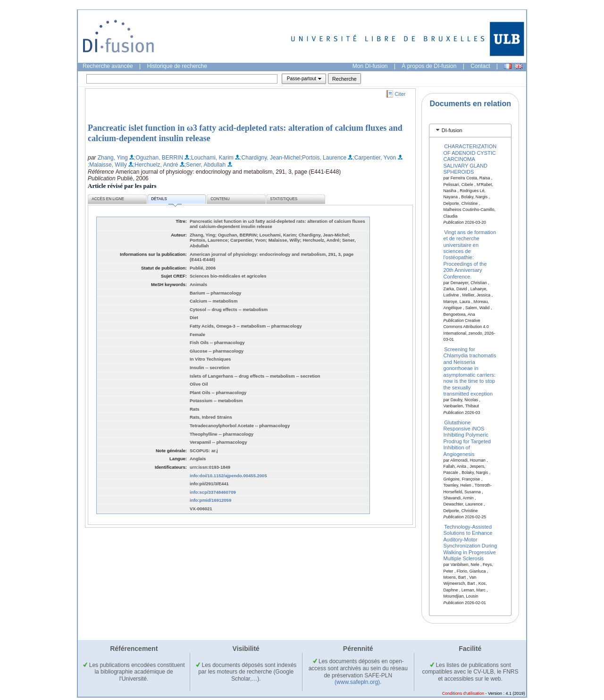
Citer (400, 94)
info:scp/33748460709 (213, 492)
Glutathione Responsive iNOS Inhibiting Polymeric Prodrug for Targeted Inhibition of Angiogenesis (467, 438)
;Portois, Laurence (323, 158)
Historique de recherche (177, 66)
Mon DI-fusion (370, 66)
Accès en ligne (108, 199)
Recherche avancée (108, 66)
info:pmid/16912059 (210, 500)
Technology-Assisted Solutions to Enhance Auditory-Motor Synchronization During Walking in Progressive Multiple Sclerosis (470, 543)
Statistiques (284, 199)
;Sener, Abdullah (205, 165)
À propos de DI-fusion (429, 66)
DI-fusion (452, 130)
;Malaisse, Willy (107, 165)
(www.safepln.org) (357, 682)
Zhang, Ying (113, 158)
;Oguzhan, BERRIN (159, 158)
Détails (166, 200)
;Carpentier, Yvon (374, 158)
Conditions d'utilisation (463, 693)
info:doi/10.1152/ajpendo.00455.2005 (228, 476)
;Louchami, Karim (211, 158)
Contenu (220, 199)
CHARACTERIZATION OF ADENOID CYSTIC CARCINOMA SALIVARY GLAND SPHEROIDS (470, 159)
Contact (480, 66)
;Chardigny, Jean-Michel (270, 158)
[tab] (470, 131)
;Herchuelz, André (155, 165)
